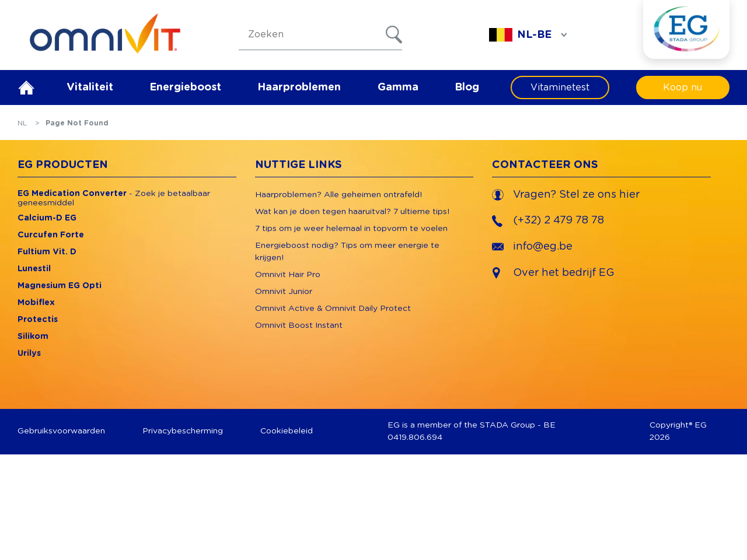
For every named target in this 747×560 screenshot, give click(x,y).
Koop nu (683, 87)
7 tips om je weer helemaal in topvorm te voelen (351, 229)
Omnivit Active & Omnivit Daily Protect (333, 309)
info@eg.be (532, 247)
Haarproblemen (299, 87)
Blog (467, 87)
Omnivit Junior (284, 292)
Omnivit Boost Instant (299, 325)
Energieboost (185, 87)
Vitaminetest (560, 87)
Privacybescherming (183, 431)
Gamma (398, 87)
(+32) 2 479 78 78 (548, 221)
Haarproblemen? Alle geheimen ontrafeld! (338, 195)
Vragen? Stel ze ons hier (566, 195)
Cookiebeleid (287, 431)
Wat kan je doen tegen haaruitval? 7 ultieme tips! (352, 212)
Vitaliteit (90, 87)
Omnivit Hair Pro (288, 275)
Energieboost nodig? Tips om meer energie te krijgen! (347, 252)
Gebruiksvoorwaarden (61, 431)
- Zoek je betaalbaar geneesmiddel (114, 198)
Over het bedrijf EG (564, 273)
